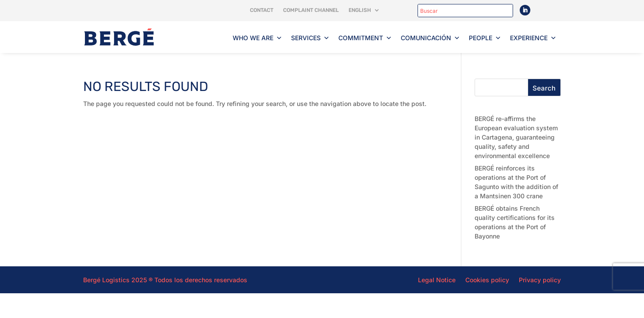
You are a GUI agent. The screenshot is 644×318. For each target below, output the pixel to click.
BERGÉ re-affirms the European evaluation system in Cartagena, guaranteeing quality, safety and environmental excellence (516, 137)
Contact (262, 10)
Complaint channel (311, 10)
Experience (533, 38)
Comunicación (430, 38)
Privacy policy (540, 280)
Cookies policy (487, 280)
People (485, 38)
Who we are (257, 38)
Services (310, 38)
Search (544, 88)
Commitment (365, 38)
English (360, 10)
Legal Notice (437, 280)
